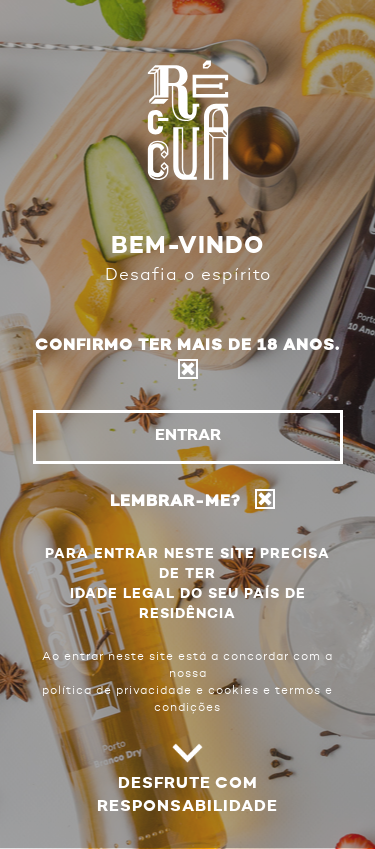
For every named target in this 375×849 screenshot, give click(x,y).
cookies (233, 691)
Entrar (188, 436)
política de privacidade (117, 691)
